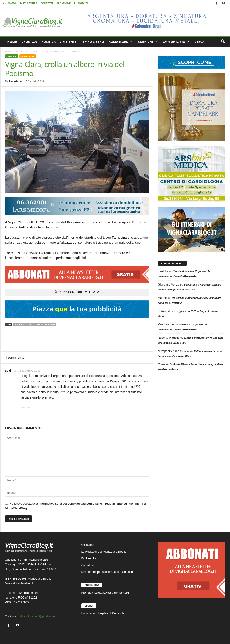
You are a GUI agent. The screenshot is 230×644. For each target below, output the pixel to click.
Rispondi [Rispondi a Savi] (25, 407)
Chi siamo (88, 545)
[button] (223, 42)
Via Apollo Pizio (24, 325)
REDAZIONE (63, 3)
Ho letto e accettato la (76, 506)
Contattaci (88, 565)
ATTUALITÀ (21, 52)
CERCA (200, 42)
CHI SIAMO (10, 3)
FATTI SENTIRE (28, 3)
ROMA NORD (121, 42)
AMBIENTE (68, 42)
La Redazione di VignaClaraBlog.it (104, 552)
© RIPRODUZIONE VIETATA (77, 292)
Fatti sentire (89, 558)
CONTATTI (47, 3)
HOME (12, 42)
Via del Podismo (46, 325)
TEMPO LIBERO (92, 42)
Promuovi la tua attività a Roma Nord (105, 593)
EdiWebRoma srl (27, 593)
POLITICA (49, 42)
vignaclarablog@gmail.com (37, 616)
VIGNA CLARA (28, 56)
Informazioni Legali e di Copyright (103, 613)
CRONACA (29, 42)
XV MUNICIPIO (176, 42)
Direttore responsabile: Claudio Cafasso (107, 572)
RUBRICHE (148, 42)
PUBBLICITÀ (81, 3)
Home (8, 52)
